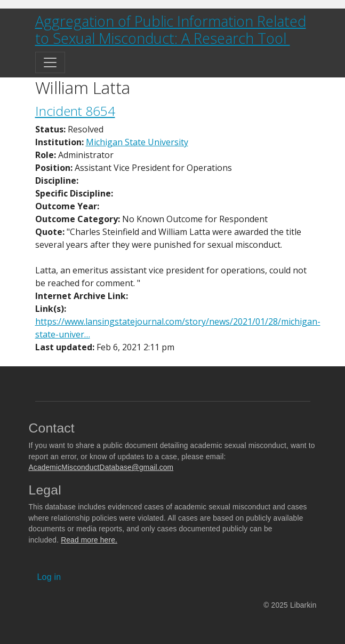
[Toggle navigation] (50, 62)
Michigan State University (137, 142)
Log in (49, 577)
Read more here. (89, 540)
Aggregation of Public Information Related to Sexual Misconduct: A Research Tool (171, 30)
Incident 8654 (75, 111)
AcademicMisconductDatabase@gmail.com (101, 468)
